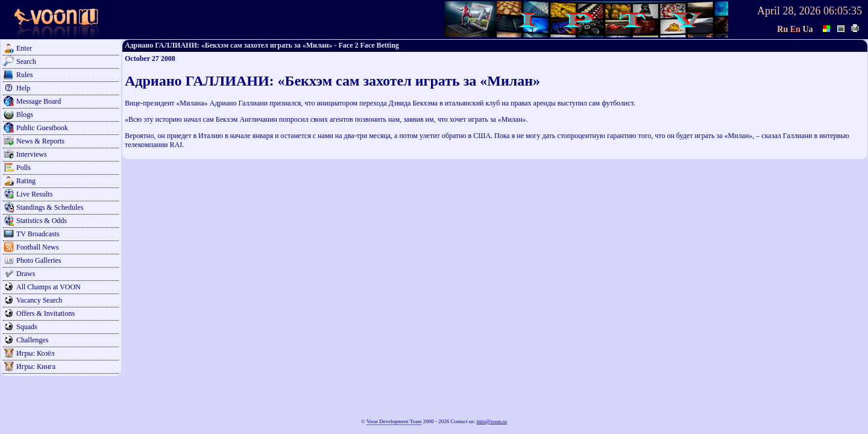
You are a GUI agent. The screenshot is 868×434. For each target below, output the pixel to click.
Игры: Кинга (36, 366)
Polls (24, 168)
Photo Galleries (39, 260)
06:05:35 (843, 11)
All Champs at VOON (49, 287)
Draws (26, 274)
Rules (24, 75)
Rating (26, 181)
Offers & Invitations (46, 313)
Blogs (25, 115)
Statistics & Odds (42, 221)
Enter (24, 48)
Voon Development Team (394, 421)
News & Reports (40, 141)
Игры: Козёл (35, 353)
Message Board (39, 101)
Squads (27, 327)
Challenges (32, 340)
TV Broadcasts (38, 234)
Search (26, 61)
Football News (37, 247)
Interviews (32, 154)
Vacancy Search (39, 300)
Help (23, 88)
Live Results (34, 194)
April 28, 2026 (789, 11)
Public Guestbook (42, 128)
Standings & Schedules (50, 207)
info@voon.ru (492, 421)
